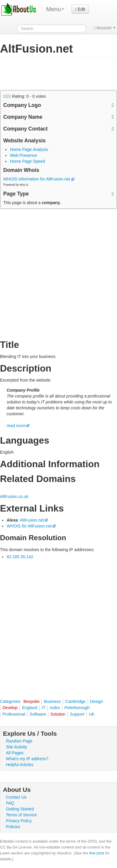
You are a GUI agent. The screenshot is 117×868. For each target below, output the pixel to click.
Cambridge (75, 701)
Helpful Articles (20, 765)
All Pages (15, 753)
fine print (97, 853)
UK (92, 714)
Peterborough (77, 708)
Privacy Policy (19, 821)
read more (16, 426)
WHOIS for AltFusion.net (29, 526)
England (29, 708)
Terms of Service (21, 815)
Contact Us (16, 797)
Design (97, 701)
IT (44, 708)
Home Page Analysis (29, 149)
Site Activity (17, 747)
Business (52, 701)
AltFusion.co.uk (14, 496)
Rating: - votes (24, 96)
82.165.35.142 (20, 557)
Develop (10, 708)
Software (38, 714)
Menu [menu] (55, 9)
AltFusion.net (32, 520)
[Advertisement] (47, 74)
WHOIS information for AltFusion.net (39, 179)
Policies (13, 827)
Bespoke (31, 701)
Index (55, 708)
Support (77, 714)
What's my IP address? (27, 759)
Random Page (19, 741)
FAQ (10, 803)
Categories (10, 701)
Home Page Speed (27, 161)
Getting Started (20, 809)
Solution (58, 714)
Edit (80, 9)
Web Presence (23, 155)
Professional (14, 714)
